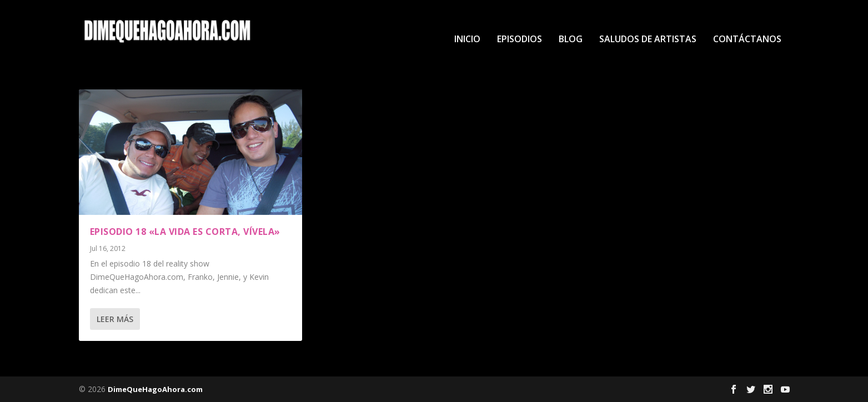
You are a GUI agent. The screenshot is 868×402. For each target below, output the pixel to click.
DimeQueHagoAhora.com (155, 389)
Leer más (115, 319)
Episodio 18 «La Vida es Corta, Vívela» (185, 232)
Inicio (467, 23)
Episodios (520, 23)
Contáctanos (747, 23)
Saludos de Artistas (648, 23)
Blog (571, 23)
